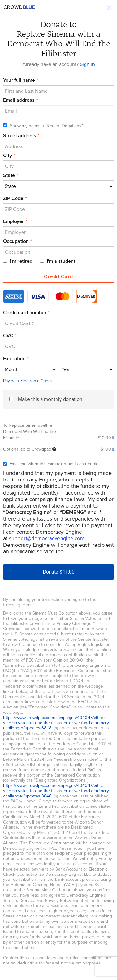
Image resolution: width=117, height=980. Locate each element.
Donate (59, 572)
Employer (14, 221)
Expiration (14, 359)
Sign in (87, 64)
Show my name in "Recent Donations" (43, 126)
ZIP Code (13, 198)
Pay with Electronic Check (28, 381)
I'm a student (58, 261)
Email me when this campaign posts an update (51, 464)
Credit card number (25, 313)
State (9, 175)
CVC (8, 336)
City (7, 156)
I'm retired (18, 261)
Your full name (19, 80)
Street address (20, 136)
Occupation (16, 241)
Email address (19, 100)
